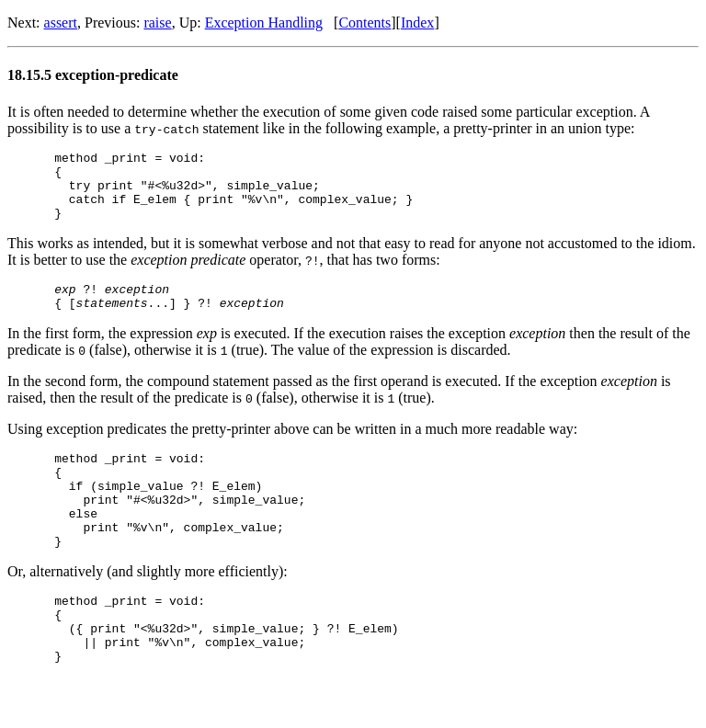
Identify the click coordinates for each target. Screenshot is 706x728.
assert (61, 23)
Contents (364, 23)
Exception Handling (264, 23)
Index (417, 23)
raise (157, 23)
